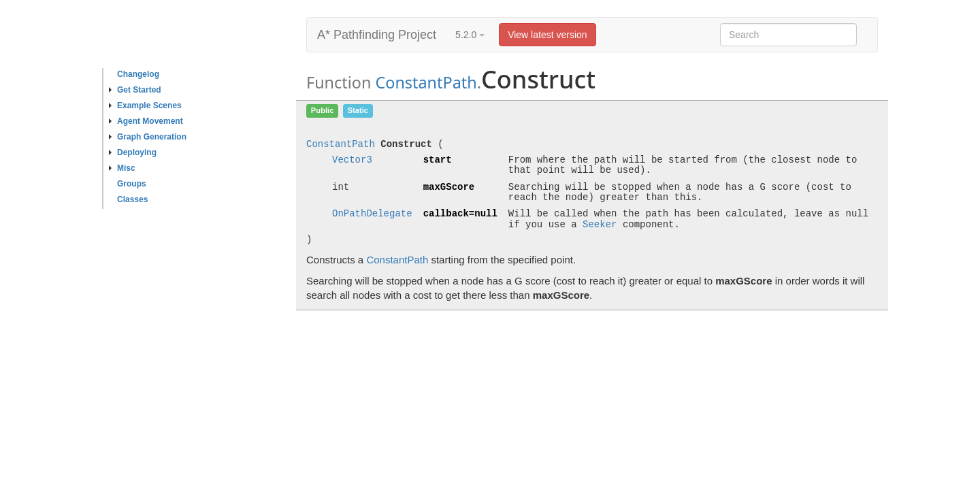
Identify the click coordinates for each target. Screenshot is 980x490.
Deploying (133, 152)
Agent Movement (146, 121)
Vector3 (352, 160)
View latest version (547, 35)
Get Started (135, 90)
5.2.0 (470, 35)
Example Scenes (145, 105)
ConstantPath (426, 82)
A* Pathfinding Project (377, 35)
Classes (132, 199)
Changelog (138, 74)
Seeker (600, 225)
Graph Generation (148, 137)
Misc (122, 168)
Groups (132, 184)
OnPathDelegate (372, 214)
